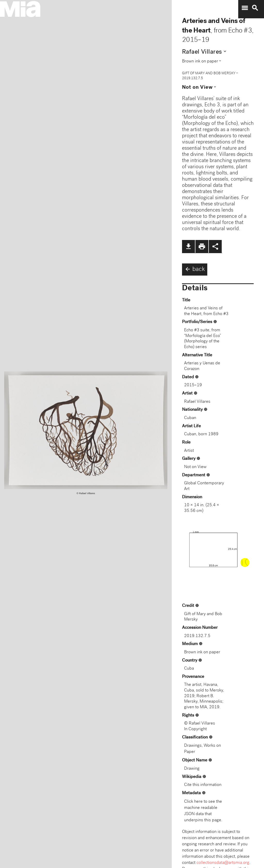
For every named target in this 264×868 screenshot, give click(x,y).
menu (245, 8)
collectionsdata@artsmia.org (223, 863)
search (255, 8)
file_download (188, 246)
